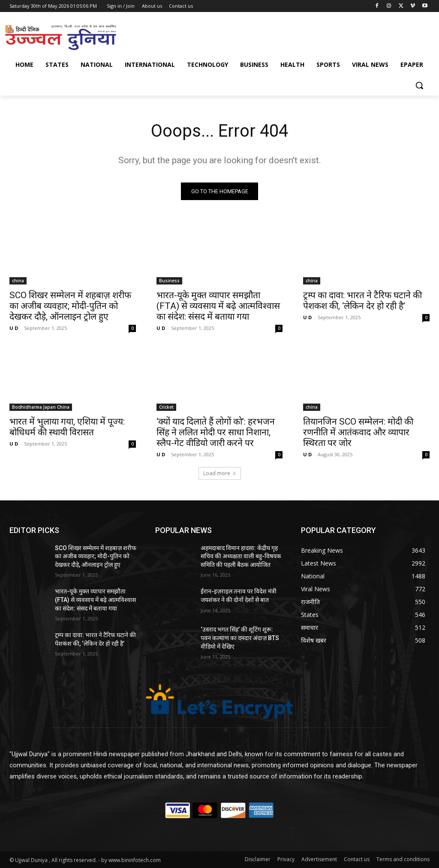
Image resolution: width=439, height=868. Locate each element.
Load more (220, 473)
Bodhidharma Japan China (41, 407)
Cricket (166, 407)
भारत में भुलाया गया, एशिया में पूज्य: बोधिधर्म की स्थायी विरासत (67, 427)
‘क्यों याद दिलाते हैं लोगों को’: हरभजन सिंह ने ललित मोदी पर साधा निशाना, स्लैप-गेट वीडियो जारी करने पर (216, 432)
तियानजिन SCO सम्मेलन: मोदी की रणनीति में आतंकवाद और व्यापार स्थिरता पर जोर (358, 432)
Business (169, 281)
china (18, 281)
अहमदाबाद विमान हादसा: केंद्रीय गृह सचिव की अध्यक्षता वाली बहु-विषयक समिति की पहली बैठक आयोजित (241, 556)
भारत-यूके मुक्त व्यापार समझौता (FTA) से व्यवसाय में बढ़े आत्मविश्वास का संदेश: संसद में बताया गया (218, 306)
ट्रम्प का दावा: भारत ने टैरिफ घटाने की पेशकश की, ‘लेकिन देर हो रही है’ (362, 301)
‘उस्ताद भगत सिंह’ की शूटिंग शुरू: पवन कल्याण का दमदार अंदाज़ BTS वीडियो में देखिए (240, 638)
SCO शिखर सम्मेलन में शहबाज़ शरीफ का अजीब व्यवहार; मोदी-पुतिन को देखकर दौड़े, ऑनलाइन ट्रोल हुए (70, 306)
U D (14, 328)
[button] (419, 85)
